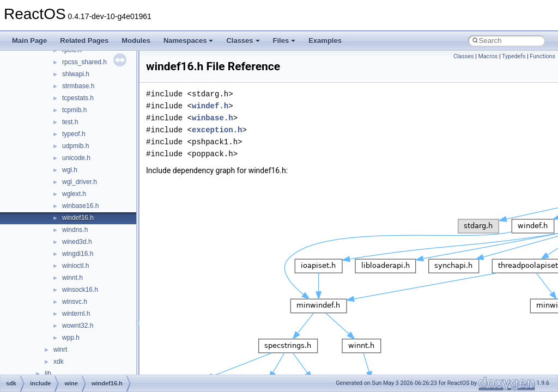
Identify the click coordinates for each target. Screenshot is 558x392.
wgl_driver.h (80, 182)
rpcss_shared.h (84, 62)
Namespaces (189, 41)
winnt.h (72, 278)
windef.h (210, 106)
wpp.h (71, 338)
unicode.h (76, 158)
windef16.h (78, 218)
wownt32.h (78, 326)
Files (284, 41)
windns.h (75, 230)
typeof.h (74, 134)
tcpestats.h (78, 98)
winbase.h (213, 118)
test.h (70, 122)
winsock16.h (80, 290)
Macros (488, 56)
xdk (59, 362)
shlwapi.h (76, 74)
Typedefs (514, 56)
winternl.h (76, 314)
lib (48, 373)
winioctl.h (75, 266)
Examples (325, 41)
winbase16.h (80, 206)
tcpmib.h (74, 110)
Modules (136, 41)
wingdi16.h (78, 254)
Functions (542, 56)
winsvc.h (75, 302)
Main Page (29, 41)
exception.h (217, 130)
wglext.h (74, 194)
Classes (243, 41)
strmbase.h (78, 86)
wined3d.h (77, 242)
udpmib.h (75, 146)
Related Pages (84, 41)
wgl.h (70, 170)
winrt (60, 350)
